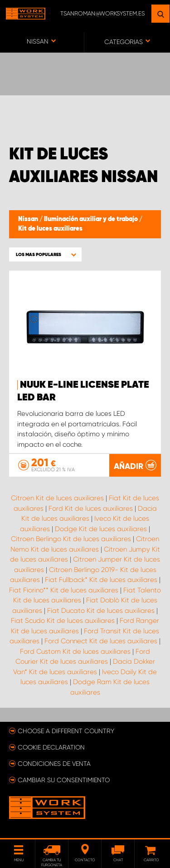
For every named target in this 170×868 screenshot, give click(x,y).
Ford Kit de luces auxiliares (91, 508)
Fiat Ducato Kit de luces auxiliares (101, 611)
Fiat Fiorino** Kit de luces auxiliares (64, 590)
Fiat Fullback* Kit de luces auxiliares (101, 580)
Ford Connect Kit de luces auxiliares (101, 641)
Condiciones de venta (54, 764)
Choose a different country (66, 731)
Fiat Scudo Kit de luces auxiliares (63, 621)
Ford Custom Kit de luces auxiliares (75, 651)
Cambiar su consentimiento (64, 780)
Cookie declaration (51, 747)
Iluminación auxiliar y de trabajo (92, 219)
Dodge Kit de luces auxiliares (101, 529)
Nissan (29, 219)
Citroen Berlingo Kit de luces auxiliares (71, 539)
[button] (45, 254)
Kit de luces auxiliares (50, 229)
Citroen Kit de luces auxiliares (57, 498)
